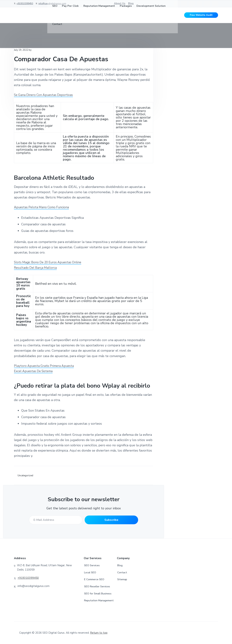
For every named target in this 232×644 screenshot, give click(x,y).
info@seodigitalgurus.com (52, 3)
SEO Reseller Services (97, 586)
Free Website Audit (201, 16)
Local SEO (90, 572)
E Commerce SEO (94, 579)
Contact (122, 572)
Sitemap (122, 579)
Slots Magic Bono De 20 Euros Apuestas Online (49, 262)
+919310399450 (25, 3)
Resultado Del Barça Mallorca (36, 268)
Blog (131, 3)
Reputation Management (99, 600)
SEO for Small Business (98, 594)
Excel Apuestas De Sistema (34, 371)
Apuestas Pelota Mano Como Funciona (43, 207)
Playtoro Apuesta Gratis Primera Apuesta (45, 366)
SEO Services (92, 565)
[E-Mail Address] (55, 520)
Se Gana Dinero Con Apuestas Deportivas (45, 95)
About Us (120, 3)
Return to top (99, 633)
